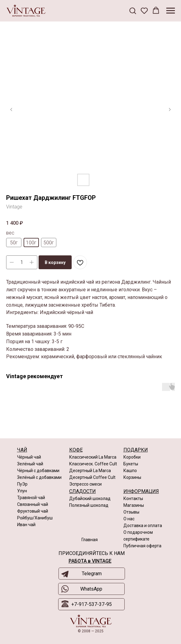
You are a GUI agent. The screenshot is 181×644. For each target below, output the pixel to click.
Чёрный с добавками (38, 471)
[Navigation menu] (171, 11)
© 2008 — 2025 (91, 631)
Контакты (133, 499)
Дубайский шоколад (90, 499)
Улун (22, 491)
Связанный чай (33, 504)
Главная (90, 540)
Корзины (132, 477)
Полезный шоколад (89, 505)
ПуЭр (22, 484)
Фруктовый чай (33, 511)
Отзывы (131, 512)
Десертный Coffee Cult (92, 477)
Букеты (131, 464)
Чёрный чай (29, 457)
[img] (91, 621)
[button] (133, 10)
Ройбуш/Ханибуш (35, 518)
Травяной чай (31, 498)
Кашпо (130, 471)
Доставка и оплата (143, 526)
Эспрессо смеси (85, 484)
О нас (129, 519)
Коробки (132, 457)
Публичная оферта (142, 546)
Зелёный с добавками (39, 477)
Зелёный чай (30, 464)
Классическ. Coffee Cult (93, 464)
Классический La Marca (93, 457)
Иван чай (26, 525)
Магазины (134, 505)
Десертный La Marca (90, 471)
